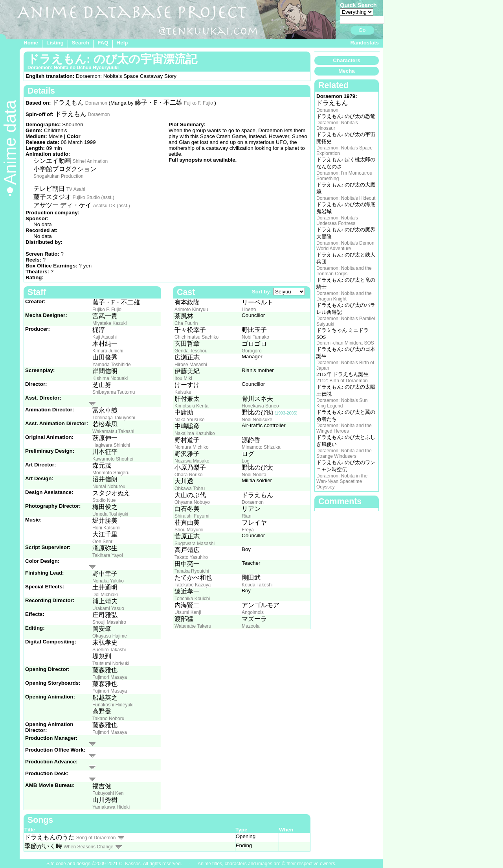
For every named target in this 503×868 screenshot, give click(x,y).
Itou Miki (183, 378)
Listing (55, 43)
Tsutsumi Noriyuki (111, 663)
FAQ (103, 43)
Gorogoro (252, 351)
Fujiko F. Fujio (198, 103)
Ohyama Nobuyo (192, 502)
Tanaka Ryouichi (192, 571)
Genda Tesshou (191, 351)
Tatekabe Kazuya (193, 585)
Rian (247, 516)
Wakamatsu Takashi (113, 431)
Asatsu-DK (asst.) (112, 206)
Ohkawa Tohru (190, 488)
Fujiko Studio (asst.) (94, 197)
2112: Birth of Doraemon (342, 381)
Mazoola (251, 626)
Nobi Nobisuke (257, 420)
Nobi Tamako (255, 337)
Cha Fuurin (186, 323)
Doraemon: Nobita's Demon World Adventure (345, 246)
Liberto (249, 310)
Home (31, 43)
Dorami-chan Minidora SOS (345, 343)
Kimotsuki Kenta (192, 406)
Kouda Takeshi (257, 585)
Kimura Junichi (108, 351)
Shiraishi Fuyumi (192, 516)
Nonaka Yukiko (108, 581)
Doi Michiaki (105, 595)
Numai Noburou (109, 487)
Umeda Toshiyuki (110, 514)
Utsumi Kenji (188, 612)
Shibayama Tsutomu (114, 392)
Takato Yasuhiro (191, 557)
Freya (248, 530)
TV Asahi (76, 189)
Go (362, 30)
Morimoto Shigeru (111, 473)
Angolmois (253, 612)
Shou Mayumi (189, 530)
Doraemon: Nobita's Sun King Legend (342, 403)
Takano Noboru (108, 719)
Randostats (364, 43)
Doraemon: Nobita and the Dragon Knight (344, 296)
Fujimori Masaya (110, 677)
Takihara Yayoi (108, 555)
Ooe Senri (103, 542)
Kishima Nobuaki (110, 378)
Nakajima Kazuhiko (195, 433)
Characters (347, 60)
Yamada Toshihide (112, 365)
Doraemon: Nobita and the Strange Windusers (344, 453)
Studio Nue (104, 500)
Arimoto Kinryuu (191, 310)
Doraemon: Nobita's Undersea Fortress (337, 221)
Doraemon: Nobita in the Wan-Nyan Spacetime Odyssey (342, 481)
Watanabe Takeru (193, 626)
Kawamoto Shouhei (113, 459)
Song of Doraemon (96, 838)
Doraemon (96, 103)
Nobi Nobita (254, 475)
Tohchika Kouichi (192, 599)
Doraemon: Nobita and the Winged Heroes (344, 428)
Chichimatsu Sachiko (196, 337)
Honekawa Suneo (260, 406)
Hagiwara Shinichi (111, 445)
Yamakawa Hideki (111, 807)
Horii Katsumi (106, 528)
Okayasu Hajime (110, 636)
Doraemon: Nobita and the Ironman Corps (344, 271)
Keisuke (183, 392)
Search (81, 43)
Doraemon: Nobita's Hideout (346, 198)
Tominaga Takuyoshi (114, 418)
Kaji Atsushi (105, 337)
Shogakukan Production (58, 176)
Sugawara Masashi (195, 544)
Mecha (346, 71)
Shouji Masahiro (109, 622)
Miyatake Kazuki (109, 323)
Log (246, 461)
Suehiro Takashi (109, 650)
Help (122, 43)
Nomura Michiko (192, 447)
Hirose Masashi (191, 365)
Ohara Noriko (188, 475)
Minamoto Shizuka (261, 447)
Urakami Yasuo (108, 608)
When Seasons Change (89, 847)
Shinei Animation (90, 161)
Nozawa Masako (192, 461)
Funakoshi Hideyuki (113, 705)
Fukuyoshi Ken (108, 793)
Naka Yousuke (190, 420)
